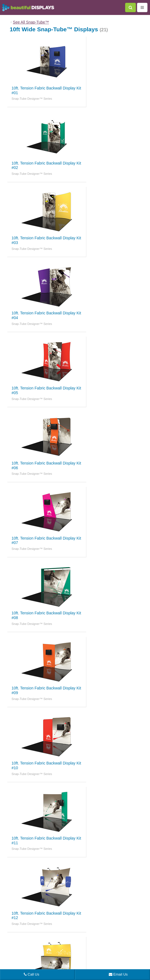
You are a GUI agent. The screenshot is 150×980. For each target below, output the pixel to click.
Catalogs (127, 902)
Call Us (32, 974)
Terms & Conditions (110, 926)
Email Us (118, 974)
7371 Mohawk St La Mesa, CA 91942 (52, 950)
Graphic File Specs (101, 902)
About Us (52, 902)
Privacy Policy (82, 926)
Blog (36, 902)
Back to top (75, 868)
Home (21, 902)
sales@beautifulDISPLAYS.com (90, 944)
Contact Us (74, 902)
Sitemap (133, 926)
